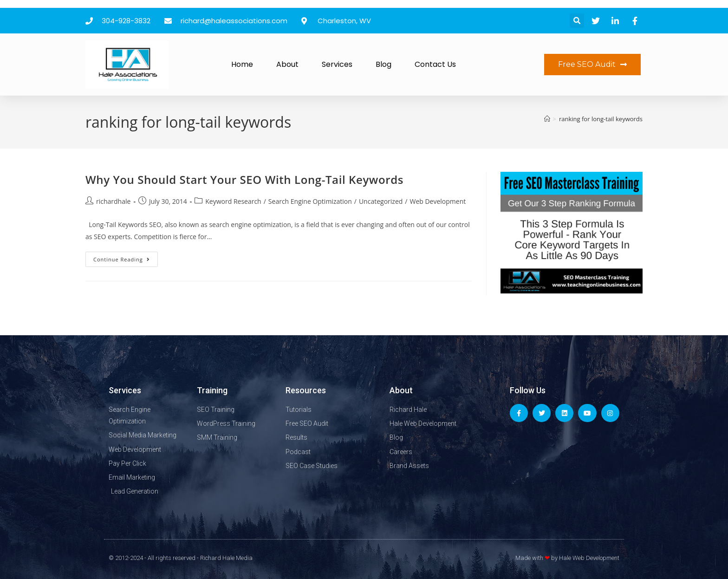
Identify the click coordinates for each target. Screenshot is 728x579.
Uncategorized (381, 201)
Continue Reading (126, 257)
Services (337, 64)
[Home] (547, 119)
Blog (383, 64)
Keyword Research (233, 201)
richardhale (113, 201)
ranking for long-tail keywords (601, 119)
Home (242, 64)
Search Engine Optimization (310, 201)
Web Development (438, 201)
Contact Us (435, 64)
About (287, 64)
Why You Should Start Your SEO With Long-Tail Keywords (244, 179)
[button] (577, 21)
